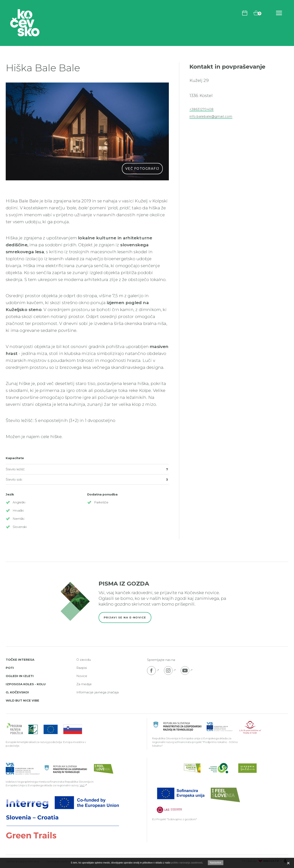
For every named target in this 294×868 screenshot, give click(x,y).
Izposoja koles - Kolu (26, 684)
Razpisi (82, 668)
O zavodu (84, 660)
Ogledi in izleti (20, 676)
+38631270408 (202, 109)
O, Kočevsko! (17, 692)
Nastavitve (216, 863)
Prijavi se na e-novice (125, 617)
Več (82, 785)
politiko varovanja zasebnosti (187, 863)
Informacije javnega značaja (97, 692)
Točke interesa (20, 660)
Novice (82, 676)
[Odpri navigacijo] (279, 13)
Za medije (84, 684)
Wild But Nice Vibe (22, 700)
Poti (10, 668)
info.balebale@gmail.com (211, 116)
